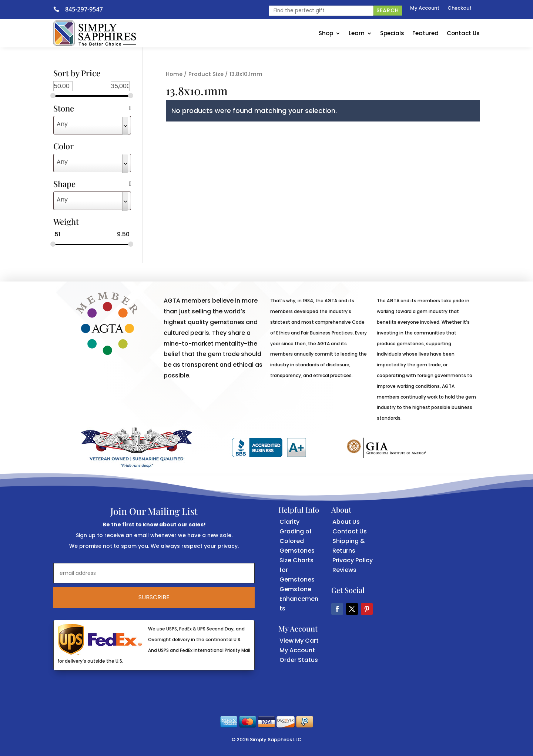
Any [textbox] (62, 124)
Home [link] (174, 74)
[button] (337, 609)
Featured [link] (425, 33)
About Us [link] (346, 522)
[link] (59, 9)
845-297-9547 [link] (84, 9)
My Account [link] (425, 9)
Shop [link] (326, 33)
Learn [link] (357, 33)
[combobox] (92, 125)
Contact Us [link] (463, 33)
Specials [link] (392, 33)
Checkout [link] (460, 9)
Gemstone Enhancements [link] (299, 599)
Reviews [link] (344, 570)
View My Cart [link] (299, 641)
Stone (92, 109)
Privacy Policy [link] (353, 560)
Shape (92, 184)
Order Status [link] (299, 660)
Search (388, 10)
